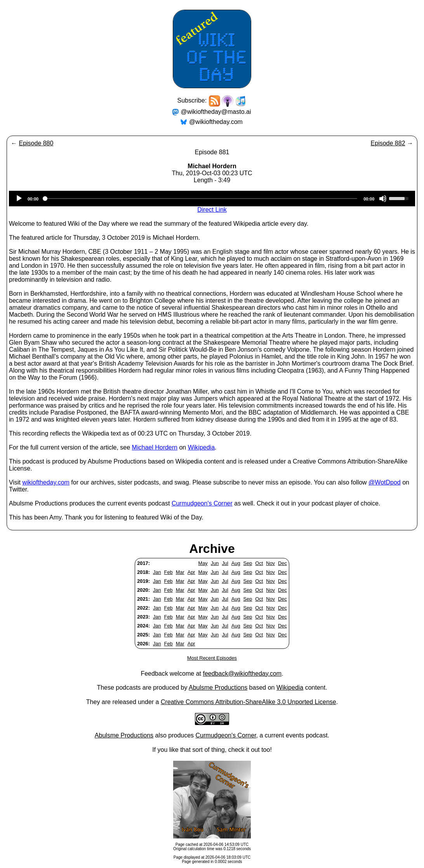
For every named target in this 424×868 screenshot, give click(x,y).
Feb (169, 572)
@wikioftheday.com (216, 122)
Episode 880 (36, 143)
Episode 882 (388, 143)
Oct (259, 563)
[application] (212, 199)
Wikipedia (201, 447)
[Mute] (383, 199)
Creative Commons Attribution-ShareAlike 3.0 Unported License (248, 702)
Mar (180, 572)
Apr (191, 572)
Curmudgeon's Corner (202, 503)
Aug (236, 563)
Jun (215, 563)
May (203, 563)
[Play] (19, 199)
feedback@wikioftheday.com (242, 674)
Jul (225, 563)
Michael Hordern (155, 447)
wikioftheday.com (46, 482)
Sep (248, 563)
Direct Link (212, 210)
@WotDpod (385, 482)
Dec (282, 563)
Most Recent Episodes (212, 658)
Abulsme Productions (218, 688)
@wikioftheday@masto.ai (216, 112)
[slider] (201, 199)
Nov (270, 563)
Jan (157, 572)
